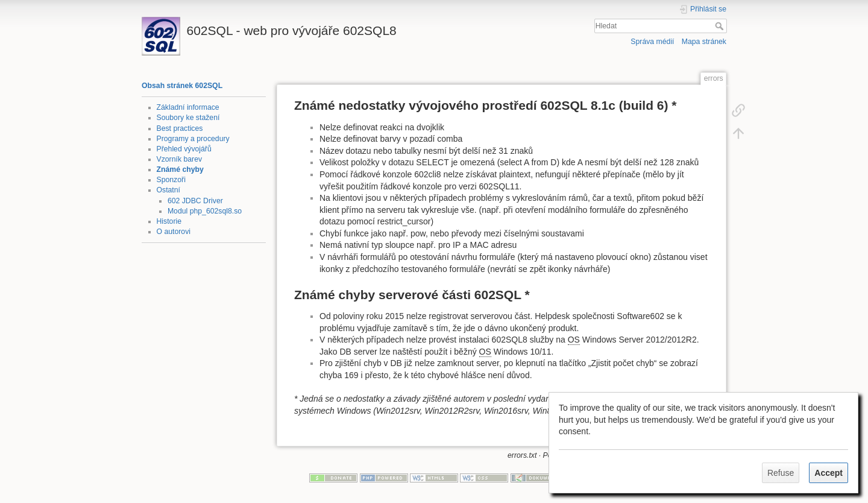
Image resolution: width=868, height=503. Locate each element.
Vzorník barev (180, 159)
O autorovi (174, 232)
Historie (169, 221)
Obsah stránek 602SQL (182, 86)
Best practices (180, 128)
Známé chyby (180, 169)
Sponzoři (171, 180)
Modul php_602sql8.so (205, 211)
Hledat (721, 26)
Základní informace (188, 107)
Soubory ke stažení (188, 118)
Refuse (781, 473)
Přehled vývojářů (184, 149)
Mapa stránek (704, 42)
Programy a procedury (193, 139)
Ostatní (169, 190)
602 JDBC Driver (195, 201)
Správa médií (652, 42)
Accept (829, 473)
